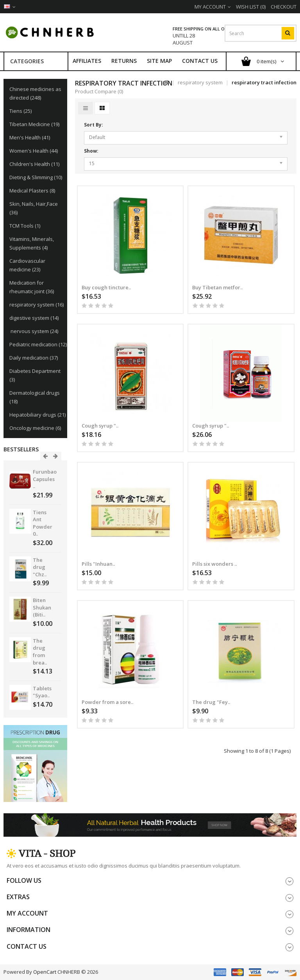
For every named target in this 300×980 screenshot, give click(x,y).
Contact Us (200, 61)
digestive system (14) (34, 318)
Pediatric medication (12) (38, 344)
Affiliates (87, 61)
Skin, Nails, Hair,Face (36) (34, 208)
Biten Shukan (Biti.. (42, 607)
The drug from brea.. (40, 652)
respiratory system (200, 82)
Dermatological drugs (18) (35, 397)
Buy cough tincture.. (106, 287)
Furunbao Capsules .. (45, 479)
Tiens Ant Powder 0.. (43, 523)
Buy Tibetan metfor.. (217, 287)
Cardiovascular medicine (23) (27, 265)
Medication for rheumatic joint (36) (32, 287)
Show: (91, 151)
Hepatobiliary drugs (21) (37, 415)
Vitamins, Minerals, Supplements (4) (32, 243)
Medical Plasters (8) (32, 191)
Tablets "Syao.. (42, 692)
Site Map (159, 61)
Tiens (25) (21, 111)
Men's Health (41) (30, 137)
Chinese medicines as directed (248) (35, 93)
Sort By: (94, 125)
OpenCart (45, 972)
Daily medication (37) (34, 358)
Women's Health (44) (34, 151)
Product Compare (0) (99, 91)
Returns (124, 61)
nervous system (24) (34, 331)
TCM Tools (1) (25, 226)
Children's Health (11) (34, 164)
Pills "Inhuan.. (98, 564)
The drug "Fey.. (211, 702)
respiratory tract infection (264, 82)
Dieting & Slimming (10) (36, 177)
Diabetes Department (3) (35, 375)
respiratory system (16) (37, 305)
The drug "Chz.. (40, 567)
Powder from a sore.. (107, 702)
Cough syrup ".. (100, 426)
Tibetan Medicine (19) (34, 124)
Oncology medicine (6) (35, 428)
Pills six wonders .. (214, 564)
